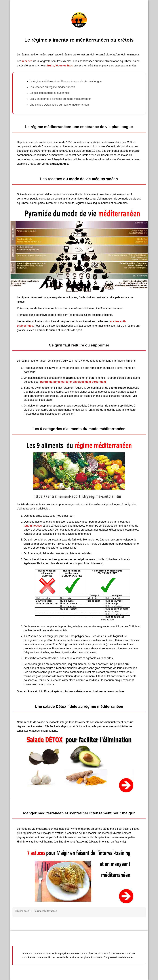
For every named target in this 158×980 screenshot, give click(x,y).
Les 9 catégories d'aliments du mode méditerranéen (60, 99)
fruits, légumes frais (60, 66)
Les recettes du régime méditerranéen (52, 87)
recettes (27, 61)
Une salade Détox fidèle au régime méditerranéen (59, 105)
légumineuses (33, 526)
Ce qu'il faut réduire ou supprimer (49, 93)
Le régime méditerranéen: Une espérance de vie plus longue (66, 81)
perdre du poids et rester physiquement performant (73, 382)
